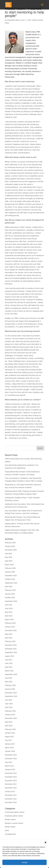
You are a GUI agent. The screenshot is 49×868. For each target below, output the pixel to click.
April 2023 (9, 616)
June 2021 (9, 663)
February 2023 (10, 623)
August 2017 (10, 737)
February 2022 (10, 641)
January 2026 (10, 546)
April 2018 (9, 726)
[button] (45, 842)
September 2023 (11, 601)
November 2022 (11, 630)
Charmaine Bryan (14, 20)
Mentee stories (10, 820)
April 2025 (9, 561)
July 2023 (9, 605)
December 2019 (11, 693)
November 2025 (11, 550)
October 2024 (10, 579)
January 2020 (10, 689)
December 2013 (11, 781)
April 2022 (9, 638)
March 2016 (9, 748)
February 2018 (10, 729)
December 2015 (11, 755)
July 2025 (9, 554)
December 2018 (11, 718)
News (7, 23)
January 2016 (10, 751)
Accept (25, 862)
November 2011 (11, 799)
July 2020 (9, 678)
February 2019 (10, 711)
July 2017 (9, 740)
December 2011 (11, 795)
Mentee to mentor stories (14, 823)
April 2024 (9, 586)
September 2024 (11, 583)
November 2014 (11, 777)
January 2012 (10, 791)
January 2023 (10, 627)
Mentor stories (38, 20)
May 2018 (9, 722)
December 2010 (11, 802)
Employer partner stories (14, 816)
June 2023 (9, 608)
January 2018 (10, 733)
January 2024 (10, 594)
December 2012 (11, 784)
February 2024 (10, 590)
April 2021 (9, 667)
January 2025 (10, 572)
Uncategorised (10, 834)
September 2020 (11, 674)
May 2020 (9, 682)
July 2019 (9, 700)
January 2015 (10, 769)
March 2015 (9, 766)
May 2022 (9, 634)
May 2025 (9, 557)
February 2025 (10, 568)
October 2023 (10, 598)
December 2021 (11, 645)
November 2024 (11, 576)
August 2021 (10, 656)
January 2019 (10, 715)
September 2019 (11, 696)
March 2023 (9, 620)
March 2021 (9, 671)
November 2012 (11, 788)
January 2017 (10, 744)
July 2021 (9, 660)
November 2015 (11, 759)
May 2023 (9, 612)
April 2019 (9, 707)
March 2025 (9, 565)
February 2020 (10, 685)
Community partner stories (15, 812)
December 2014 (11, 773)
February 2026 (10, 543)
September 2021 (11, 652)
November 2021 (11, 649)
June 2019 (9, 704)
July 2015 (9, 762)
